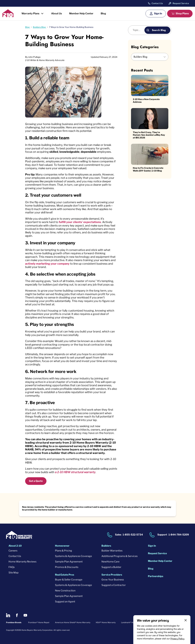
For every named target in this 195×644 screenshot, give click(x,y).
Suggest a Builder (111, 567)
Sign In (158, 13)
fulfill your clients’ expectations (80, 222)
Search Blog (159, 30)
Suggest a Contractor (114, 585)
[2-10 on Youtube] (25, 615)
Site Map (14, 573)
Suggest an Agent (65, 602)
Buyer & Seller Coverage (69, 580)
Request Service (181, 3)
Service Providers (112, 575)
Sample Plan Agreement (69, 562)
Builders (106, 546)
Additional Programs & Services (120, 556)
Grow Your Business (113, 580)
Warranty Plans (30, 13)
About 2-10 (15, 546)
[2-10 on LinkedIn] (8, 615)
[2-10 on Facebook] (17, 615)
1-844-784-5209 (179, 535)
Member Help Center (81, 13)
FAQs (12, 567)
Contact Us (157, 3)
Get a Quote (36, 481)
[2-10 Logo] (8, 16)
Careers (13, 551)
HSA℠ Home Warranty (106, 622)
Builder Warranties (112, 551)
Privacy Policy (177, 639)
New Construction (65, 591)
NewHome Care (110, 562)
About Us (57, 13)
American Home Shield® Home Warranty (73, 622)
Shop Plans (182, 13)
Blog (103, 13)
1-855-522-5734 (133, 535)
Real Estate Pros (65, 575)
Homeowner (62, 546)
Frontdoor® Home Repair (39, 622)
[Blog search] (138, 30)
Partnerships (156, 576)
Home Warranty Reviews (22, 562)
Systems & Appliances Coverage (73, 556)
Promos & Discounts (67, 567)
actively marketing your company (47, 264)
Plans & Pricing (64, 551)
